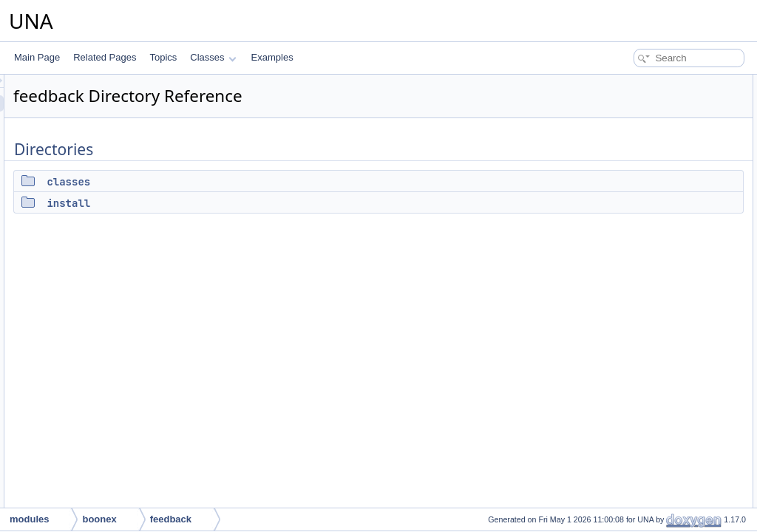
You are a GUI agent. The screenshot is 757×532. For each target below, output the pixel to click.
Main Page (37, 57)
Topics (163, 57)
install (253, 203)
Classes (213, 57)
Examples (272, 57)
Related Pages (105, 57)
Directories (613, 83)
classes (253, 182)
